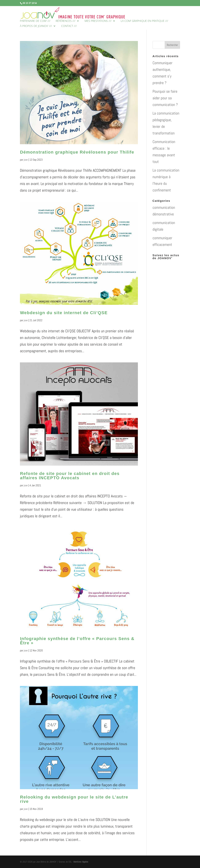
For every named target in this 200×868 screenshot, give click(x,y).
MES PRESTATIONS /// (98, 21)
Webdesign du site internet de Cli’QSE (64, 313)
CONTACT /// (69, 26)
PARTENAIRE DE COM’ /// (35, 21)
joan (26, 160)
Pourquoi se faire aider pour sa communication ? (165, 98)
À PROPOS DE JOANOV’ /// (36, 26)
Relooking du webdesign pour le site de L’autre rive (74, 799)
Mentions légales (81, 862)
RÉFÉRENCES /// (66, 21)
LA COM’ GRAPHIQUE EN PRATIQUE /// (144, 21)
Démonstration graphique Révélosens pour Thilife (77, 152)
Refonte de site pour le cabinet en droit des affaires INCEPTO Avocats (70, 476)
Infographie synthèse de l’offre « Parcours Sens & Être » (77, 641)
